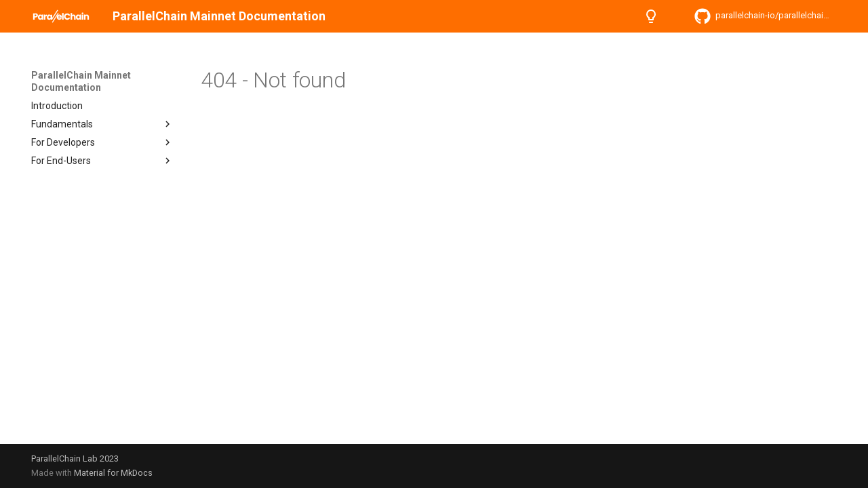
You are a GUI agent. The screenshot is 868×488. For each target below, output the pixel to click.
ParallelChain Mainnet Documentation (81, 81)
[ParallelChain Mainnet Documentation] (61, 16)
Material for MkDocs (113, 473)
